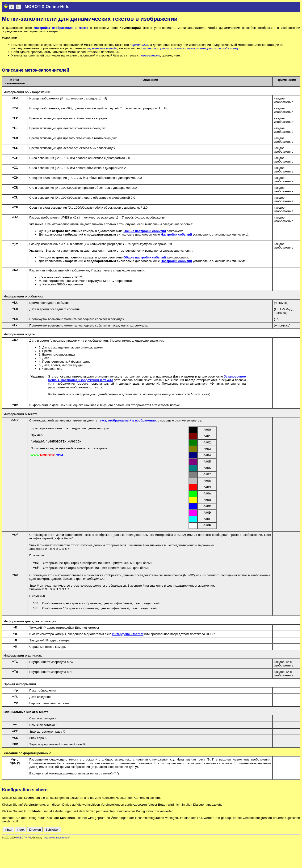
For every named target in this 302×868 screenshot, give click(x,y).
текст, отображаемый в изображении (127, 425)
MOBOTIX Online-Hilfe (47, 7)
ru (298, 857)
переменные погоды (102, 48)
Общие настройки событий (145, 231)
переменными (150, 55)
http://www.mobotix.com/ (57, 865)
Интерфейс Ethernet (128, 654)
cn (267, 857)
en (277, 857)
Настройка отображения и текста (61, 28)
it (290, 857)
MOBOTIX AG (24, 865)
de (272, 857)
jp (294, 857)
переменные (139, 45)
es (282, 857)
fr (286, 857)
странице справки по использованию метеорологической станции (191, 48)
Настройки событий (176, 234)
